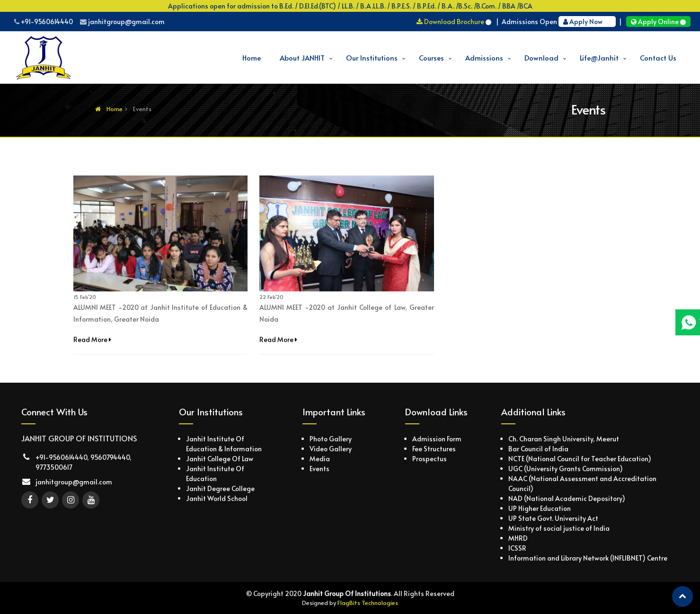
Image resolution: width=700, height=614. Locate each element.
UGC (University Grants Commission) (566, 469)
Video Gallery (331, 449)
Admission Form (437, 439)
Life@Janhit (599, 57)
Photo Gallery (331, 439)
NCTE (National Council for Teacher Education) (580, 459)
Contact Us (658, 57)
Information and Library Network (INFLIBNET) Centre (588, 558)
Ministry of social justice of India (559, 528)
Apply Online (658, 22)
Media (320, 459)
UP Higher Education (540, 508)
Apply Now (587, 22)
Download (541, 57)
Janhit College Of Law (220, 459)
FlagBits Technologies (368, 603)
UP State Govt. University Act (553, 518)
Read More (92, 339)
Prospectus (430, 459)
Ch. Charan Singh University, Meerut (564, 439)
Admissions (484, 57)
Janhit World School (217, 498)
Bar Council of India (538, 449)
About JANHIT (302, 57)
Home (252, 57)
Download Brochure (455, 22)
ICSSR (517, 548)
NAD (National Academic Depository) (567, 498)
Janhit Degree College (220, 488)
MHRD (518, 538)
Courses (431, 57)
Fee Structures (434, 449)
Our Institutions (372, 57)
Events (319, 469)
